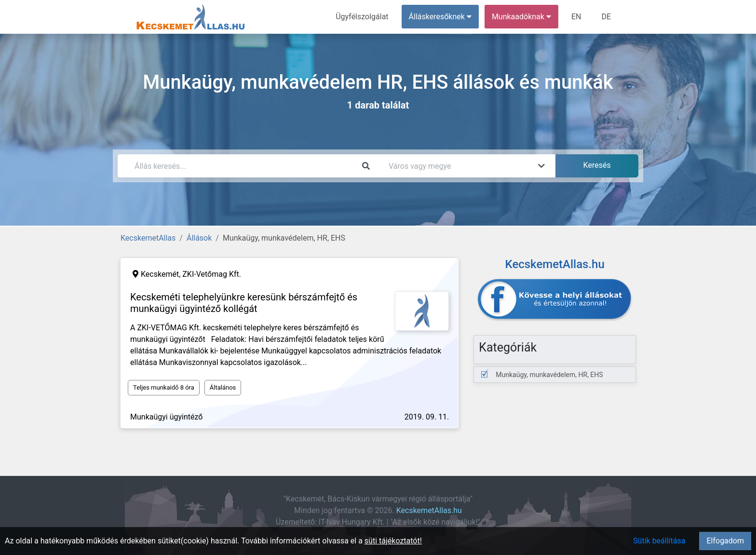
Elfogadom (725, 541)
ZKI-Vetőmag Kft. (212, 274)
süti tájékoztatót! (393, 541)
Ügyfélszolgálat (362, 17)
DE (606, 17)
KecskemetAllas (148, 238)
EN (576, 17)
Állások (199, 238)
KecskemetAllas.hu (429, 510)
